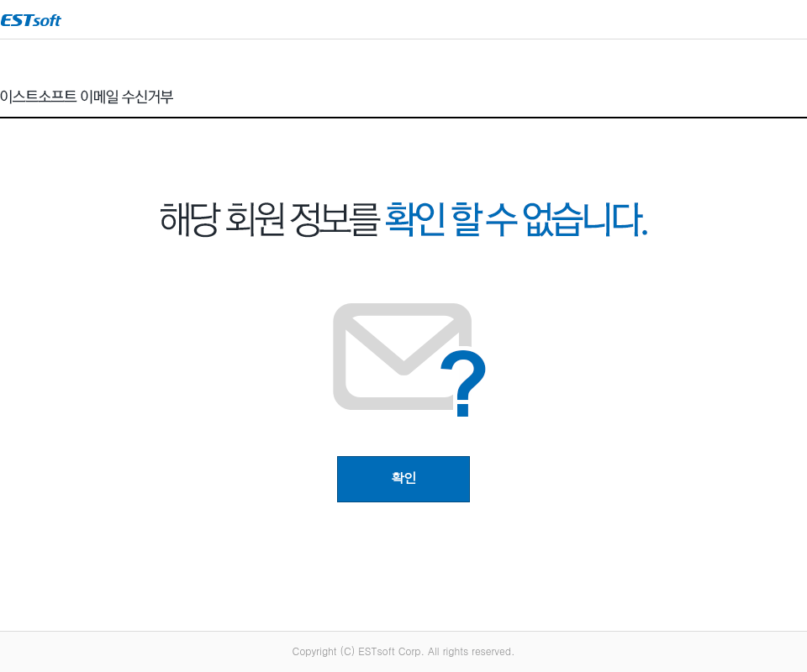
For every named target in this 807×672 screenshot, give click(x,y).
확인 (403, 478)
